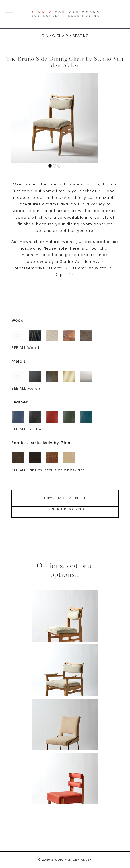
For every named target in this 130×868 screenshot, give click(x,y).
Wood (17, 321)
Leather (19, 402)
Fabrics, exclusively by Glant (42, 443)
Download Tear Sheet (65, 498)
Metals (19, 362)
